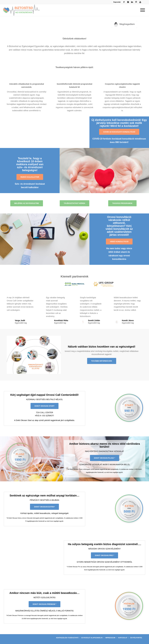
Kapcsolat (117, 2)
